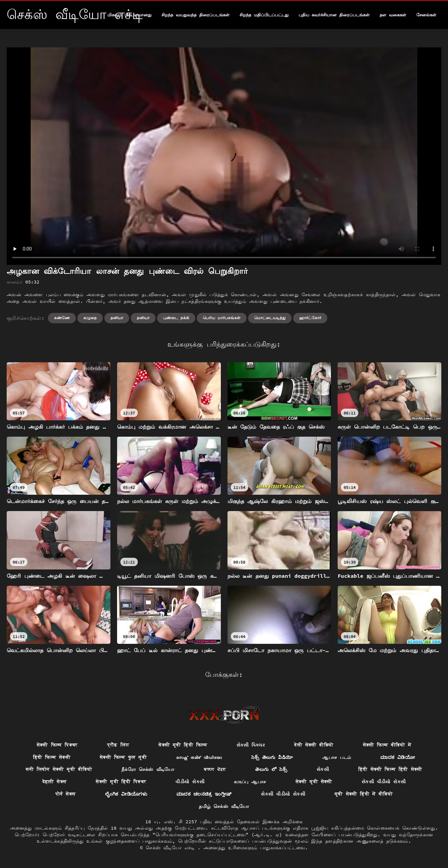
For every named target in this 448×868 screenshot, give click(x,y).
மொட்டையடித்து (270, 318)
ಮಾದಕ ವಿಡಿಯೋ (398, 757)
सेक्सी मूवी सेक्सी (314, 782)
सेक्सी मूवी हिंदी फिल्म (183, 745)
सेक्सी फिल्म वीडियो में (387, 745)
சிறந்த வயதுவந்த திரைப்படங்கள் (195, 15)
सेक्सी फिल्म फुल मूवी (123, 757)
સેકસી (323, 769)
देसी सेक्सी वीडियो (314, 745)
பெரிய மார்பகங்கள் (222, 318)
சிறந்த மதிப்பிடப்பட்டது (264, 15)
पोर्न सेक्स (66, 794)
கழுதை (90, 318)
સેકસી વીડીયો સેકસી (384, 782)
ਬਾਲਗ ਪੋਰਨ (215, 769)
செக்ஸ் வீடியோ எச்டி (172, 848)
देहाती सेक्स (55, 782)
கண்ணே (62, 318)
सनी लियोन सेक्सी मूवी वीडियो (59, 769)
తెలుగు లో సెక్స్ (271, 769)
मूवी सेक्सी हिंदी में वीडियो (364, 794)
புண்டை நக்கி (176, 318)
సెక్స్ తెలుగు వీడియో (272, 757)
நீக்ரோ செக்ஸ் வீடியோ (148, 769)
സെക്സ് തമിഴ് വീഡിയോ (199, 757)
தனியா (117, 318)
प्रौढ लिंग (118, 745)
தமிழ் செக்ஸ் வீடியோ (224, 806)
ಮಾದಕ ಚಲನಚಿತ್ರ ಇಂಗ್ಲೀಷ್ (204, 794)
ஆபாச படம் (337, 757)
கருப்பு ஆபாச (250, 782)
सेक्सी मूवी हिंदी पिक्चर (121, 782)
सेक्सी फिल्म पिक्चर (57, 745)
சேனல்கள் (426, 15)
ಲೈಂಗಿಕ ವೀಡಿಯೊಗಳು (126, 794)
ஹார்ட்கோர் (310, 318)
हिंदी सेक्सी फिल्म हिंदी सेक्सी (390, 769)
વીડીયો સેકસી (190, 782)
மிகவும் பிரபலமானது (129, 15)
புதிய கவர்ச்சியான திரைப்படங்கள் (334, 15)
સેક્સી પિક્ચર (251, 745)
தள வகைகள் (393, 15)
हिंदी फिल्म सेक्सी (52, 757)
